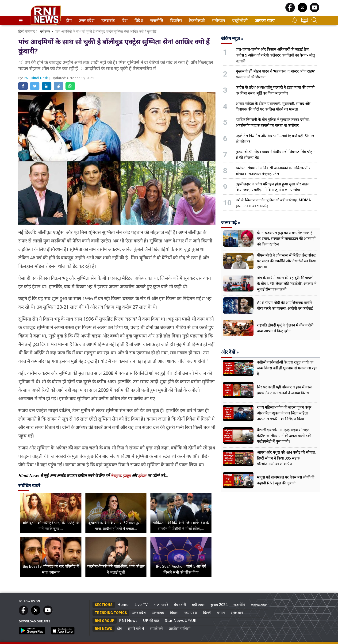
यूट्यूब (127, 475)
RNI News (128, 621)
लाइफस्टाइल (259, 605)
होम (68, 21)
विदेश (138, 21)
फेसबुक (116, 475)
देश (125, 21)
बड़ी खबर (198, 605)
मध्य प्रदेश (190, 613)
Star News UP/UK (181, 621)
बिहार (174, 613)
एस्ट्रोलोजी (239, 21)
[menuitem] (69, 21)
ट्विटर (142, 475)
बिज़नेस (175, 21)
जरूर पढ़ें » (231, 222)
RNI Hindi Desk (36, 78)
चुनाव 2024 (219, 605)
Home (123, 605)
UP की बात (151, 621)
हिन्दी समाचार (27, 31)
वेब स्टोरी (180, 605)
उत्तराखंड (108, 21)
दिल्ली (207, 613)
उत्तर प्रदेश (86, 21)
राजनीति (156, 21)
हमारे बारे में (136, 629)
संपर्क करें (156, 629)
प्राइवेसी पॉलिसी (180, 629)
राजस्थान (237, 613)
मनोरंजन (218, 21)
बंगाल (221, 613)
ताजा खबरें (161, 605)
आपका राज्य (265, 21)
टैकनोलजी (196, 21)
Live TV (141, 605)
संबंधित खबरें (29, 486)
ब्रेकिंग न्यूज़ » (232, 38)
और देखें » (230, 352)
